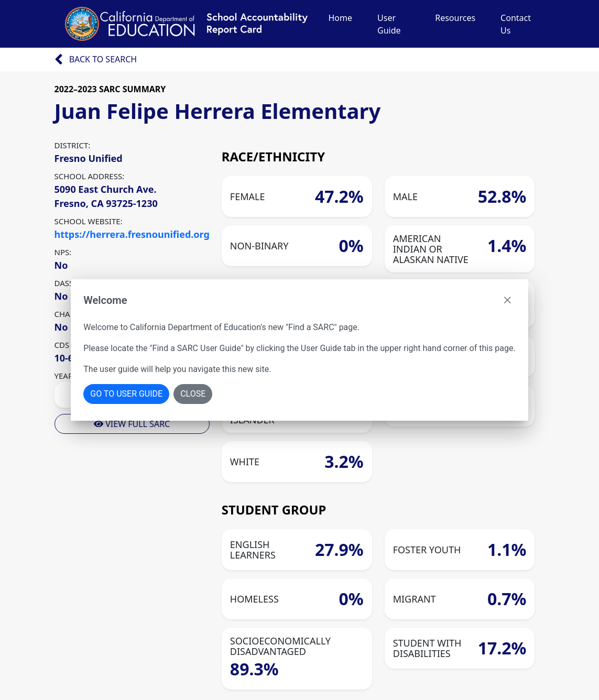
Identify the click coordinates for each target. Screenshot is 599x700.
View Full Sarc (132, 424)
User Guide (389, 24)
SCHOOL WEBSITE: (89, 221)
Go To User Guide (126, 394)
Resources (455, 18)
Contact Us (516, 24)
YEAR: (65, 376)
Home (341, 18)
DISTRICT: (73, 145)
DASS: (65, 283)
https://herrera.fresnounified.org (132, 234)
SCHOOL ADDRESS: (90, 176)
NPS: (63, 252)
